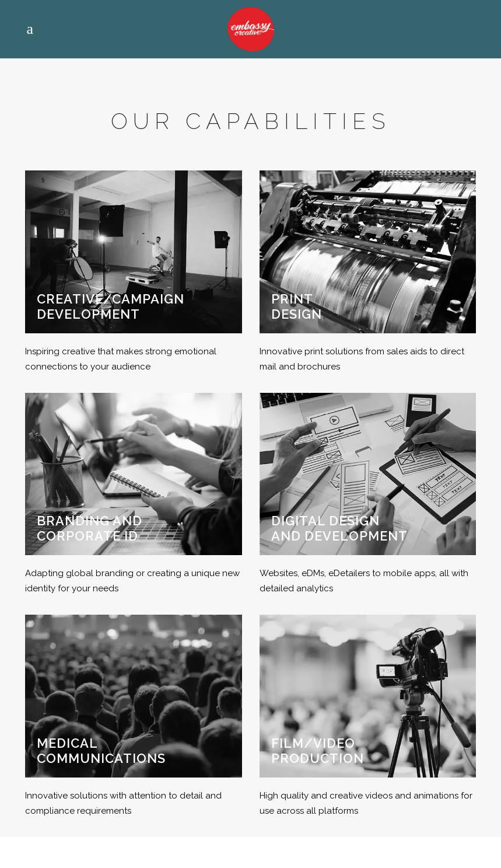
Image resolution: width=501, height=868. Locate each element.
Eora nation (210, 848)
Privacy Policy (199, 857)
